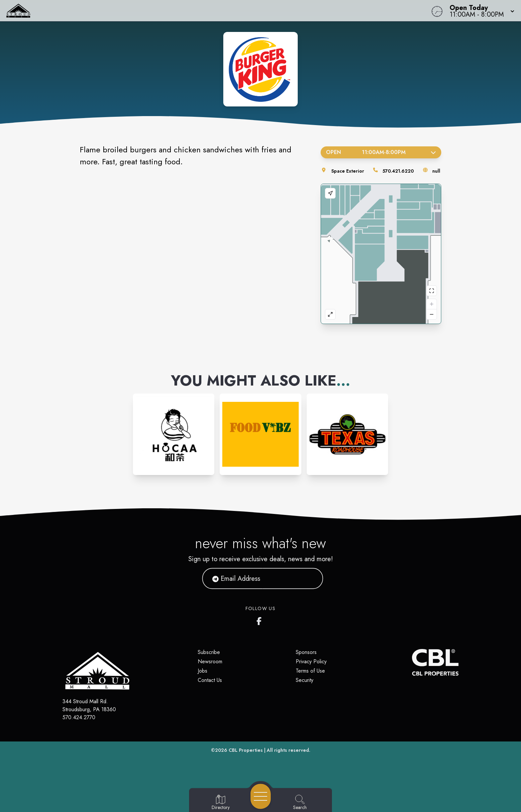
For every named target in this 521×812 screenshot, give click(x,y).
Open (381, 152)
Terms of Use (310, 671)
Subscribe (209, 652)
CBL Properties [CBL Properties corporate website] (246, 750)
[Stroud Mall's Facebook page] (260, 620)
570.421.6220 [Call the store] (398, 171)
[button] (480, 11)
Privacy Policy (311, 661)
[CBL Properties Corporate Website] (412, 662)
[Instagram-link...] (174, 434)
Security (305, 680)
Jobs (203, 671)
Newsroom (210, 661)
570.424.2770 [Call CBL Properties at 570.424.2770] (79, 717)
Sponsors (306, 652)
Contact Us (210, 680)
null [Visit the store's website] (436, 171)
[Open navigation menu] (261, 796)
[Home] (197, 11)
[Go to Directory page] (221, 803)
